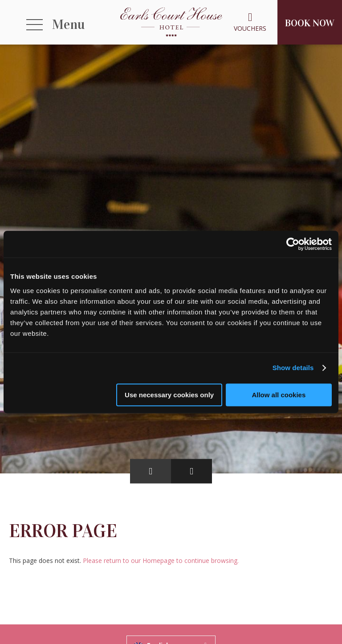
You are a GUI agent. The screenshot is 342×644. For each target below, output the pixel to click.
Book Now (310, 23)
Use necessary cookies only (169, 395)
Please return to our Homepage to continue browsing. (161, 560)
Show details (293, 368)
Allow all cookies (279, 395)
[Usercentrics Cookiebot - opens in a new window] (293, 244)
